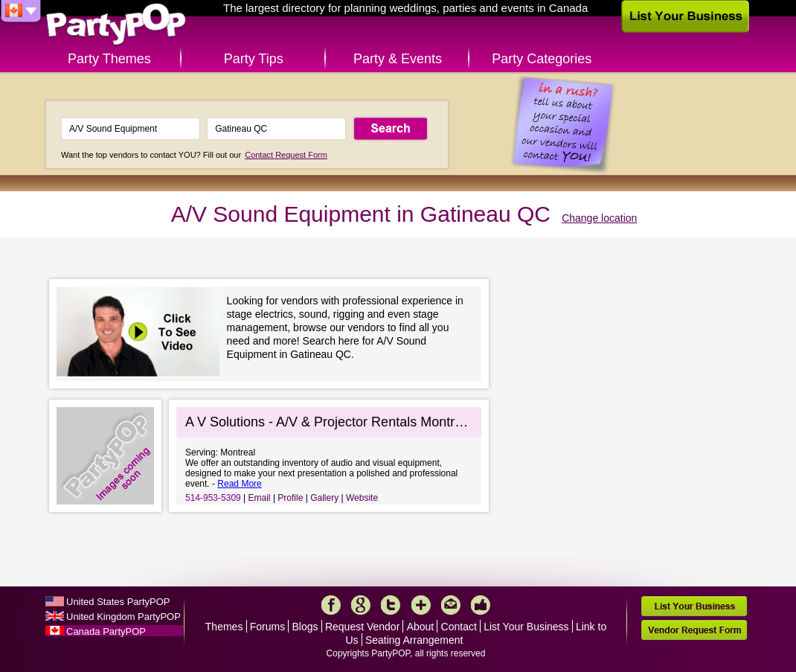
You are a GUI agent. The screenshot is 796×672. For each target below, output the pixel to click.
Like (481, 605)
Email (260, 498)
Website (362, 498)
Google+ (361, 605)
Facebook (331, 605)
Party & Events (398, 59)
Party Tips (254, 59)
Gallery (324, 498)
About (421, 627)
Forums (267, 627)
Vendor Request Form (694, 630)
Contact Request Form (286, 155)
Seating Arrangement (414, 640)
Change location (599, 218)
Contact (459, 627)
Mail (451, 605)
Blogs (305, 627)
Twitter (391, 605)
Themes (224, 627)
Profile (290, 498)
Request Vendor (362, 627)
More (421, 605)
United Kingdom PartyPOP (123, 617)
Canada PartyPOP (106, 631)
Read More (239, 484)
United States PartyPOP (118, 602)
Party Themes (109, 59)
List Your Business (526, 627)
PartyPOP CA (116, 25)
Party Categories (542, 59)
